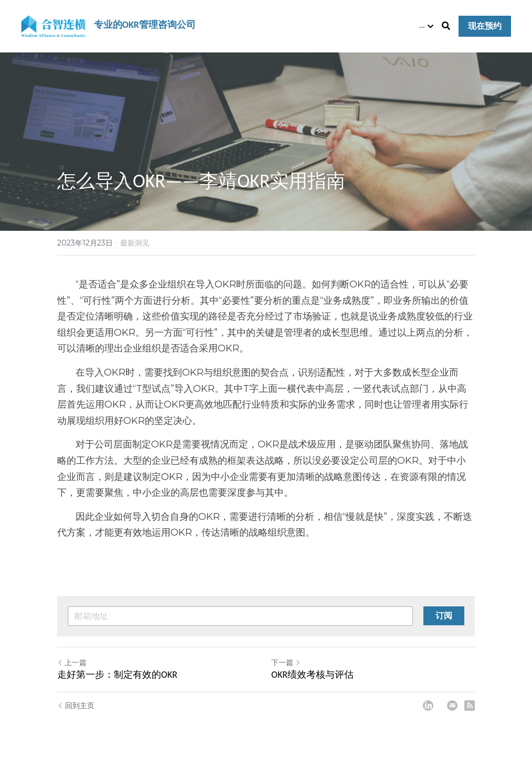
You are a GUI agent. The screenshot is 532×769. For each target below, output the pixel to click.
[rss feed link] (470, 706)
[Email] (452, 706)
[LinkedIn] (428, 706)
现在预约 (485, 26)
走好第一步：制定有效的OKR (117, 675)
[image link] (53, 25)
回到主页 (76, 706)
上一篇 (72, 663)
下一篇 (286, 663)
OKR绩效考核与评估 (312, 675)
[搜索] (446, 26)
